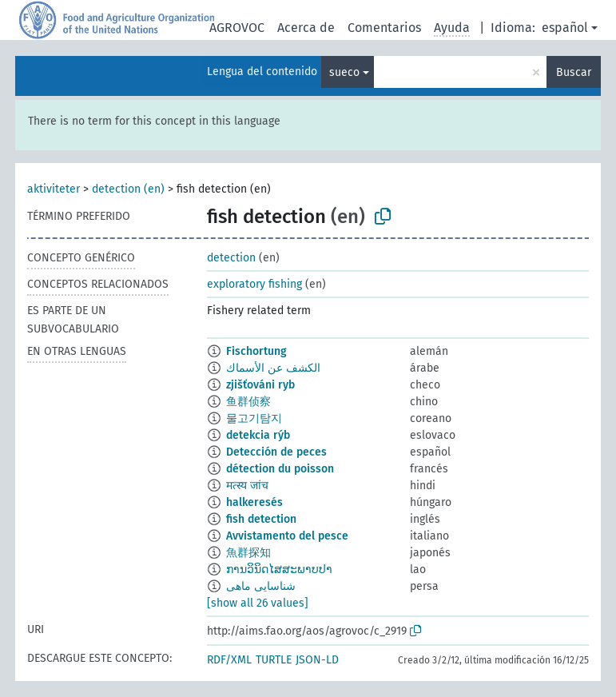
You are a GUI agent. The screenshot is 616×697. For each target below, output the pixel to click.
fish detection (261, 519)
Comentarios (384, 28)
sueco (344, 72)
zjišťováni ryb (260, 385)
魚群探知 (248, 553)
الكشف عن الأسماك (273, 368)
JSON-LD (317, 660)
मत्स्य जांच (247, 486)
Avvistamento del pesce (287, 536)
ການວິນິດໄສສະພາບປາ (279, 570)
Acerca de (306, 28)
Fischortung (256, 351)
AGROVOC (237, 28)
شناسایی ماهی (261, 586)
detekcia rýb (258, 435)
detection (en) (128, 189)
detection (231, 258)
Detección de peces (276, 452)
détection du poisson (280, 469)
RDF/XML (229, 660)
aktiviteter (54, 189)
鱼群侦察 (248, 402)
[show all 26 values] (258, 603)
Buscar (574, 72)
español (565, 28)
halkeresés (254, 502)
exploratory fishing (254, 284)
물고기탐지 (254, 418)
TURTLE (274, 660)
